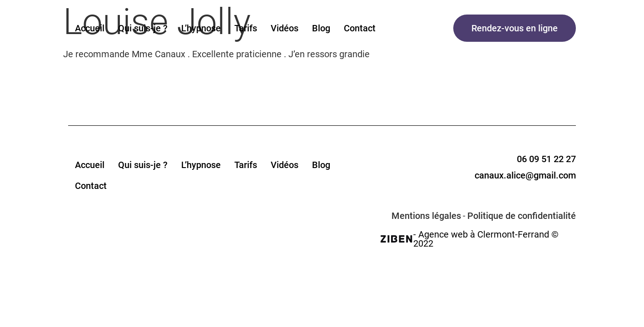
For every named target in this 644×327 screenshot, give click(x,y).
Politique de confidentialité (522, 216)
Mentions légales (426, 216)
